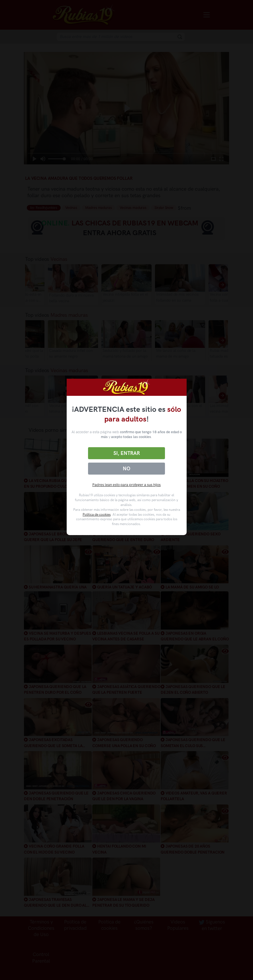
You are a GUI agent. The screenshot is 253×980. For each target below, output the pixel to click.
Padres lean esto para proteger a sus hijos (126, 485)
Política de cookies (97, 515)
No (126, 469)
